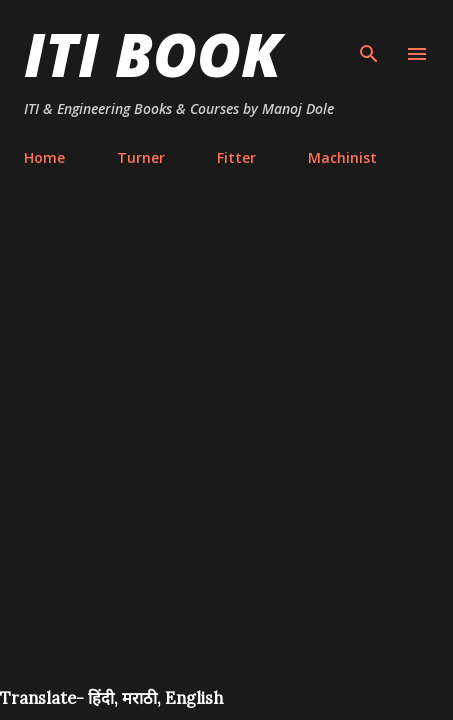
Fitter (236, 157)
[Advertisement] (226, 450)
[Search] (369, 36)
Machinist (342, 157)
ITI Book (152, 54)
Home (44, 157)
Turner (141, 157)
